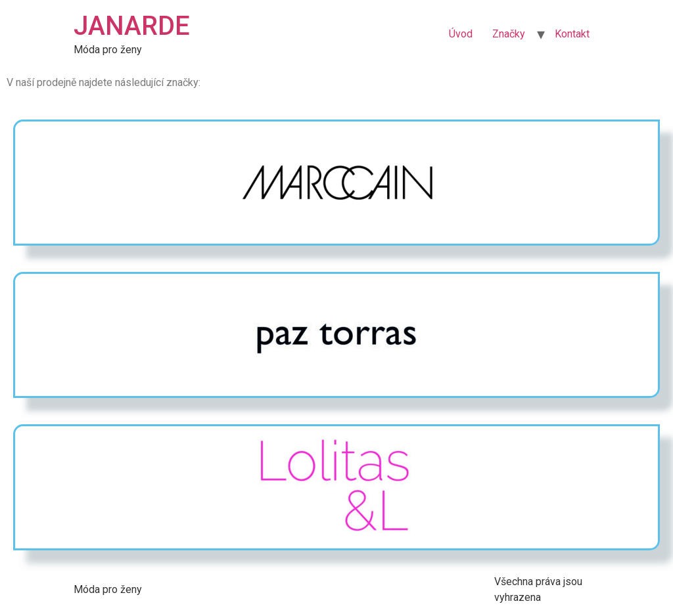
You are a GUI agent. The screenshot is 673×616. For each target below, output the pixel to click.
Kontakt (572, 34)
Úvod (461, 34)
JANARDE (132, 26)
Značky (509, 34)
